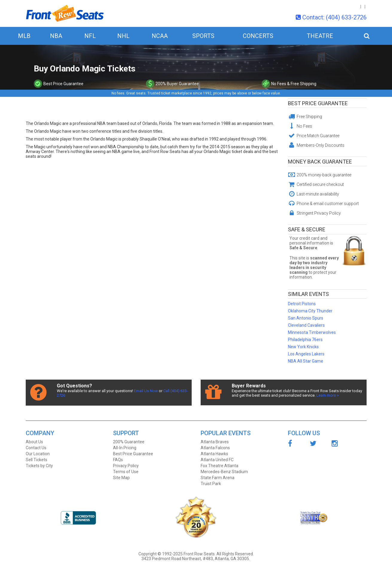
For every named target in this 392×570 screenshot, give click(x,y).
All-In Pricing (125, 448)
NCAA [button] (160, 36)
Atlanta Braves (215, 442)
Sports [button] (203, 36)
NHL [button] (123, 36)
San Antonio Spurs (306, 318)
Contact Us (36, 448)
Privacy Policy (126, 466)
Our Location (38, 454)
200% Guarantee (129, 442)
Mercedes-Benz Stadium (224, 472)
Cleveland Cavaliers (306, 325)
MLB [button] (24, 36)
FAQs (118, 460)
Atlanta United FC (217, 460)
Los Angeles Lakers (306, 354)
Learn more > (328, 395)
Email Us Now (146, 391)
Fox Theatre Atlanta (219, 466)
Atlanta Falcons (215, 448)
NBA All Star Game (306, 361)
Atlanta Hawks (214, 454)
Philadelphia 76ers (305, 340)
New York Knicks (303, 347)
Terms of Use (126, 472)
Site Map (121, 478)
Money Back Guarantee (320, 162)
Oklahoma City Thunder (310, 311)
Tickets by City (39, 466)
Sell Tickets (36, 460)
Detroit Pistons (302, 304)
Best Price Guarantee (318, 103)
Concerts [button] (258, 36)
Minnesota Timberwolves (312, 332)
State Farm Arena (218, 478)
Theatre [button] (320, 36)
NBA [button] (56, 36)
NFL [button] (90, 36)
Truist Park (211, 484)
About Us (34, 442)
